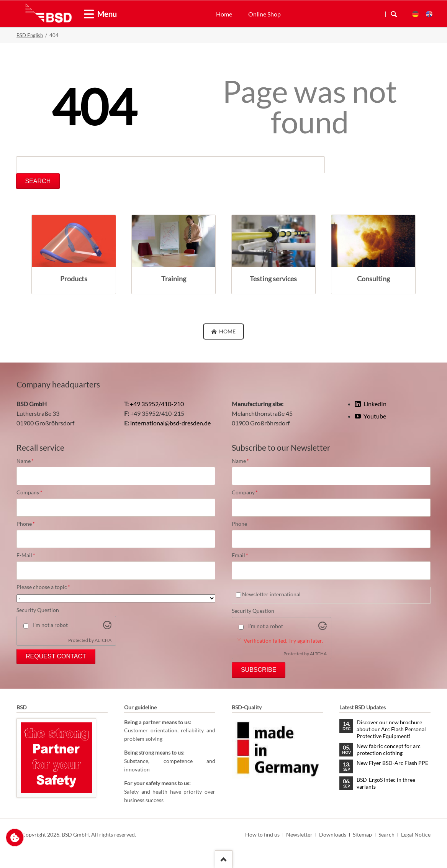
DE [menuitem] (415, 14)
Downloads (333, 834)
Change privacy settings (15, 841)
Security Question (38, 610)
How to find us (262, 834)
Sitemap (362, 834)
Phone (29, 524)
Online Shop (264, 14)
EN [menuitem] (429, 14)
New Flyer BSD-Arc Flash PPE (392, 763)
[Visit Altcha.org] (107, 627)
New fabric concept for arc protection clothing (389, 749)
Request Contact (56, 656)
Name (29, 461)
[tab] (86, 14)
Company (29, 492)
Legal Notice (416, 834)
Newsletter (299, 834)
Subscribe (259, 670)
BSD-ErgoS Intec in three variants (386, 783)
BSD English (30, 35)
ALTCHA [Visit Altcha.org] (103, 640)
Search (394, 14)
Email (245, 555)
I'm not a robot (50, 625)
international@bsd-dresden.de (170, 423)
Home (224, 14)
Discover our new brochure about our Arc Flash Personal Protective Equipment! (391, 729)
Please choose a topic (43, 587)
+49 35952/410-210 (157, 404)
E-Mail (29, 555)
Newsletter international (271, 594)
